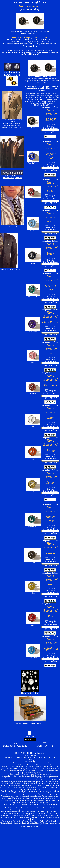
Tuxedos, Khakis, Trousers (12, 178)
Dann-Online (45, 746)
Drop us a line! (30, 737)
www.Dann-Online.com (9, 812)
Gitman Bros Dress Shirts (12, 123)
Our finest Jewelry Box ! (30, 722)
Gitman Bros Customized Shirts (12, 127)
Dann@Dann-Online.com (30, 827)
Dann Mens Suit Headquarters (10, 269)
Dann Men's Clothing (15, 746)
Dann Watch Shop (30, 693)
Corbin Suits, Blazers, (12, 176)
